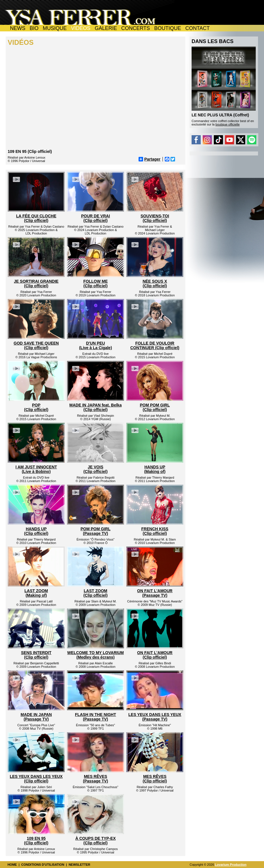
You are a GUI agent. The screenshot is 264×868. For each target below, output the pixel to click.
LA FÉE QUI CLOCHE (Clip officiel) (36, 218)
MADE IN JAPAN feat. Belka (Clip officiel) (95, 407)
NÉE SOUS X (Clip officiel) (155, 284)
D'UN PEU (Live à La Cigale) (95, 345)
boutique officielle (228, 124)
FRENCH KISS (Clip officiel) (155, 531)
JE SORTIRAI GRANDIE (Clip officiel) (36, 284)
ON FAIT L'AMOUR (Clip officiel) (155, 655)
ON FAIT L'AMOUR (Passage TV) (155, 593)
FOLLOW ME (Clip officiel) (96, 284)
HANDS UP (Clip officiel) (36, 531)
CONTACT (198, 28)
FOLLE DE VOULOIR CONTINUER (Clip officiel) (155, 345)
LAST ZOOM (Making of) (36, 593)
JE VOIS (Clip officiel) (96, 469)
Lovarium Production (231, 865)
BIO (34, 28)
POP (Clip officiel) (36, 407)
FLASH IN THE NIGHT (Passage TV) (96, 717)
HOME (12, 865)
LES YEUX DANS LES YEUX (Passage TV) (155, 717)
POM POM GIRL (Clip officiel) (155, 407)
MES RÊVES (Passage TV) (96, 779)
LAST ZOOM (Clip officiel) (96, 593)
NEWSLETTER (80, 865)
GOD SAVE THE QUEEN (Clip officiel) (36, 345)
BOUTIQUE (168, 28)
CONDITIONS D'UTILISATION (43, 865)
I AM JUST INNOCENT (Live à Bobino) (36, 469)
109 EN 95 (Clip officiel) (36, 841)
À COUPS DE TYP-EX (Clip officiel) (96, 841)
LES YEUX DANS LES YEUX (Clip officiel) (36, 779)
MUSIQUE (55, 28)
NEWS (18, 28)
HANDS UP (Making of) (155, 469)
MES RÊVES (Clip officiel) (155, 779)
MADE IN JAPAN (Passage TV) (36, 717)
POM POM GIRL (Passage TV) (96, 531)
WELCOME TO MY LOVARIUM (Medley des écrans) (96, 655)
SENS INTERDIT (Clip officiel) (36, 655)
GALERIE (106, 28)
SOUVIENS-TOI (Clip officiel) (155, 218)
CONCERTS (136, 28)
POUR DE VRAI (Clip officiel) (95, 218)
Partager (150, 159)
